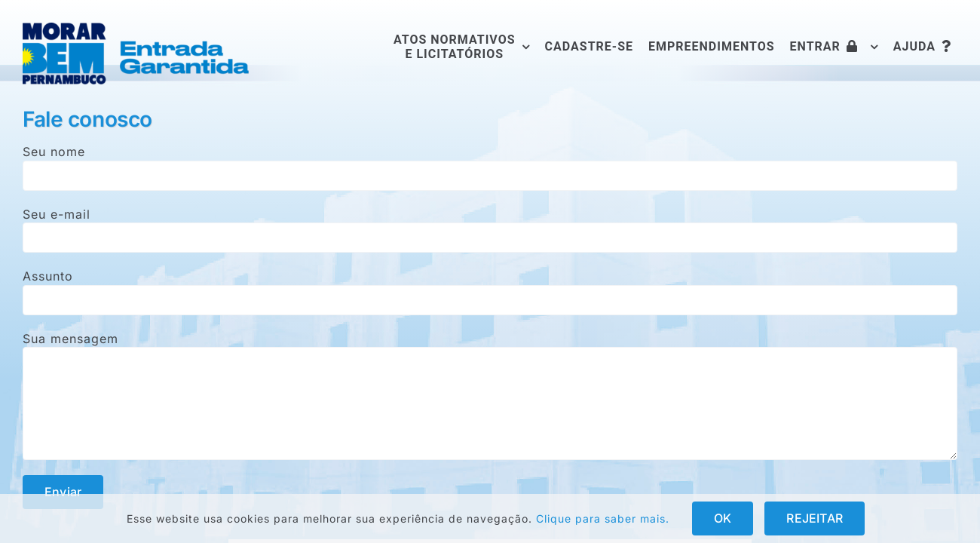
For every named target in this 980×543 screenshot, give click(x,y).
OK (723, 518)
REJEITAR (815, 518)
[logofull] (136, 29)
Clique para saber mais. (603, 518)
